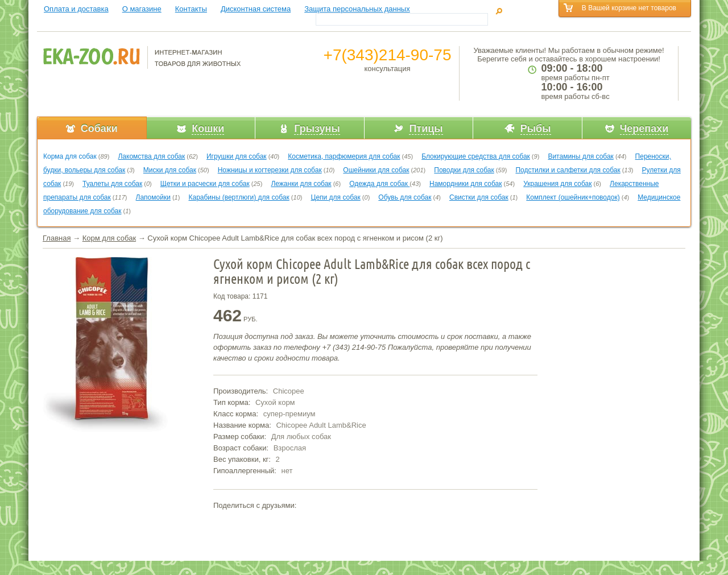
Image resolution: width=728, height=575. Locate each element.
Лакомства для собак (151, 156)
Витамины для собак (580, 156)
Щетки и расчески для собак (205, 184)
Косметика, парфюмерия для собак (344, 156)
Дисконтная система (256, 9)
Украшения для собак (557, 184)
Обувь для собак (405, 197)
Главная (57, 238)
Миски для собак (170, 170)
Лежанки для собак (301, 184)
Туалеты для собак (112, 184)
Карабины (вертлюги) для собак (239, 197)
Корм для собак (109, 238)
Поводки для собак (464, 170)
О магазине (142, 9)
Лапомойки (153, 197)
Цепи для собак (336, 197)
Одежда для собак (379, 184)
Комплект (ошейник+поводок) (573, 197)
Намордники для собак (466, 184)
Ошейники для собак (376, 170)
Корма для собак (70, 156)
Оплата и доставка (76, 9)
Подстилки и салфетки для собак (568, 170)
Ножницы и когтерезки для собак (270, 170)
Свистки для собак (479, 197)
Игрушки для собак (237, 156)
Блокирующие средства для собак (476, 156)
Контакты (191, 9)
